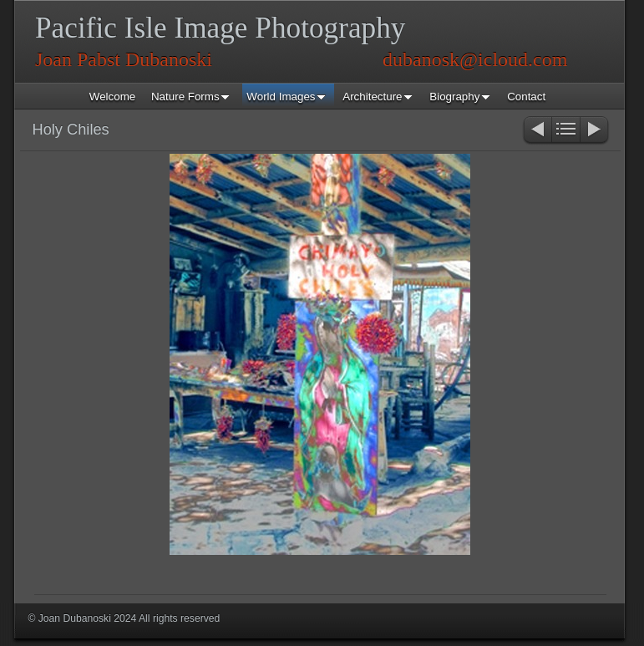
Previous (537, 131)
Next (595, 131)
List (566, 131)
